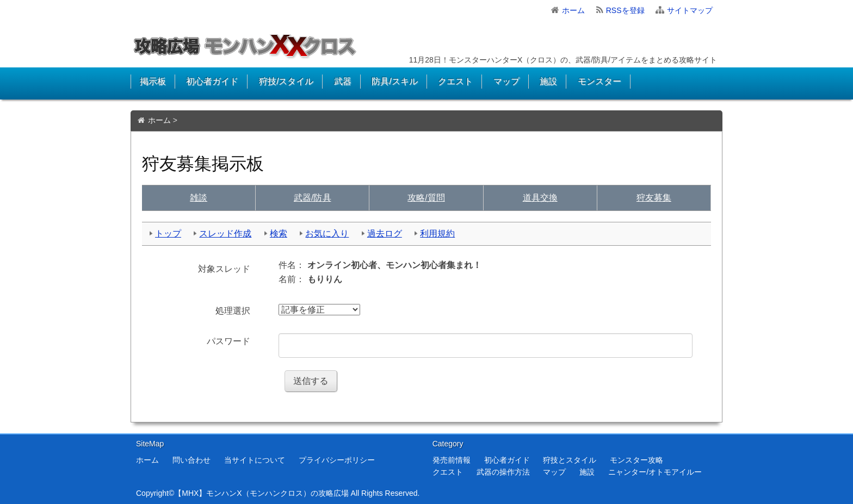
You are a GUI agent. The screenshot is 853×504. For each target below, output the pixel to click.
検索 (279, 234)
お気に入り (327, 234)
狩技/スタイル (286, 81)
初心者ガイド (212, 81)
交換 (540, 198)
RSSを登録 (625, 10)
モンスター (599, 81)
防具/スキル (394, 81)
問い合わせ (191, 460)
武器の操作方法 (503, 472)
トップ (168, 234)
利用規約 (437, 234)
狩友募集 (654, 198)
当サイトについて (255, 460)
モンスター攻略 (636, 460)
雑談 (199, 198)
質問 (426, 198)
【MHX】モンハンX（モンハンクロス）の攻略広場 (261, 493)
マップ (506, 81)
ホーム (573, 10)
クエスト (455, 81)
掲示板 (153, 81)
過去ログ (385, 234)
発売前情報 (452, 460)
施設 (548, 81)
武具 (312, 198)
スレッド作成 (225, 234)
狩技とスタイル (570, 460)
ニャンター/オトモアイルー (655, 472)
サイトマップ (690, 10)
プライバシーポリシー (337, 460)
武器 (343, 81)
